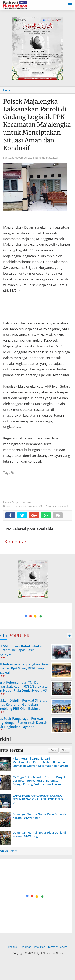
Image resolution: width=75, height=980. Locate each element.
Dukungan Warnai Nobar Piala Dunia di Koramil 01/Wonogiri (39, 816)
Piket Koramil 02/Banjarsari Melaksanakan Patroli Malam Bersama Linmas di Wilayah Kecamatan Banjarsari (40, 762)
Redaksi (13, 947)
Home (7, 90)
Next (65, 750)
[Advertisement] (33, 615)
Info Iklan (40, 947)
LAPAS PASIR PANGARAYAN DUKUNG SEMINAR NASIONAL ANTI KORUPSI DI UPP (38, 799)
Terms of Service (57, 947)
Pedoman (26, 947)
